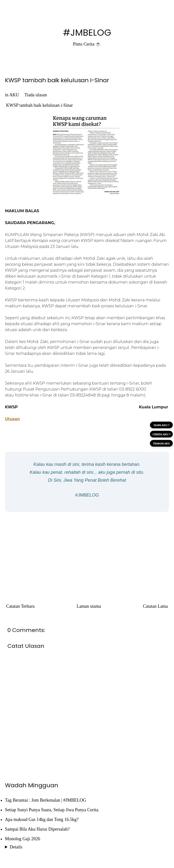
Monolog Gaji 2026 (23, 839)
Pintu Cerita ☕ (87, 44)
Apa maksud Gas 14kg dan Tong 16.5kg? (42, 819)
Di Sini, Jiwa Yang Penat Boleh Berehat (87, 480)
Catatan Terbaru (20, 606)
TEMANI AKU (161, 443)
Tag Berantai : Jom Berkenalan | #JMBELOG (45, 800)
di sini (73, 464)
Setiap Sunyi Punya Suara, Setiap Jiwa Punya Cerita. (52, 810)
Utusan (12, 419)
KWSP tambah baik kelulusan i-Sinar (57, 80)
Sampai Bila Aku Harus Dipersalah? (37, 829)
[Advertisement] (87, 552)
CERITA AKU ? (161, 434)
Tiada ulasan (36, 95)
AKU (14, 95)
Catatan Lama (155, 606)
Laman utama (89, 606)
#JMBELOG (87, 33)
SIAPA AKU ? (161, 425)
